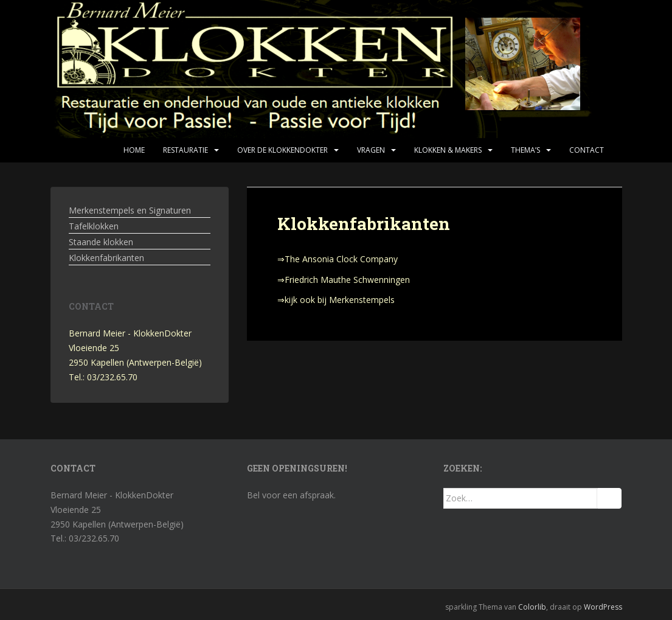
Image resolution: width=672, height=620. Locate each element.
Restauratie (185, 150)
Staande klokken (101, 242)
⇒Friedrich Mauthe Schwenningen (344, 280)
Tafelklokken (94, 226)
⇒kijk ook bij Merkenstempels (336, 300)
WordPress (603, 607)
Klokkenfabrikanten (106, 258)
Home (134, 150)
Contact (587, 150)
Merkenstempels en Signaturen (130, 210)
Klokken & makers (448, 150)
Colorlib (532, 607)
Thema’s (525, 150)
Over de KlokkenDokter (282, 150)
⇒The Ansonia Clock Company (338, 259)
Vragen (371, 150)
